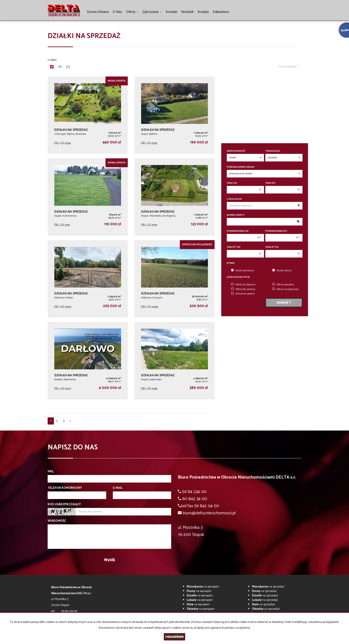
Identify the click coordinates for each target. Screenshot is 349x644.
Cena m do (272, 247)
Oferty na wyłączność (286, 289)
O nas (117, 12)
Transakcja (273, 151)
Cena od (232, 183)
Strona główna (98, 12)
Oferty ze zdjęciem (243, 285)
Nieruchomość (236, 151)
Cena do (270, 183)
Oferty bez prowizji (243, 289)
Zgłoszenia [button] (152, 12)
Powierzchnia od (238, 231)
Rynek (231, 263)
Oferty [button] (132, 12)
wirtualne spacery (243, 294)
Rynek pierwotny (242, 271)
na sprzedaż (268, 587)
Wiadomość (57, 521)
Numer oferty (236, 215)
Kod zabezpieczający (64, 505)
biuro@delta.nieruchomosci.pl (209, 513)
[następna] (70, 421)
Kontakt (171, 12)
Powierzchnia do (276, 231)
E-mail (118, 488)
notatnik (187, 12)
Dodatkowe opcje (238, 277)
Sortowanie (289, 67)
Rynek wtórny (282, 271)
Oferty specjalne (283, 285)
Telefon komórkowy (65, 488)
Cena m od (234, 247)
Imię (51, 472)
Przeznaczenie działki (241, 167)
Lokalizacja (234, 199)
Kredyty (203, 12)
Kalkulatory (221, 12)
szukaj (284, 303)
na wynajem (203, 587)
